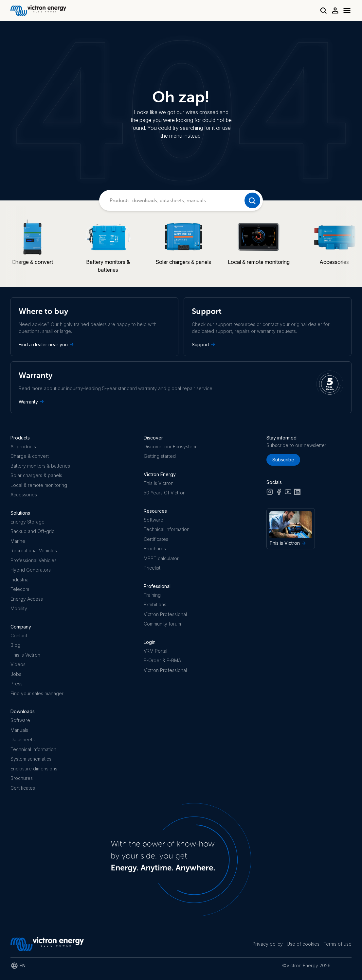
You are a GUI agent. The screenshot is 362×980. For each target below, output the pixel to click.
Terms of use (337, 944)
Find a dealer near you (47, 344)
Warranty (32, 402)
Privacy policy (268, 944)
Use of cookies (303, 944)
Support (204, 344)
